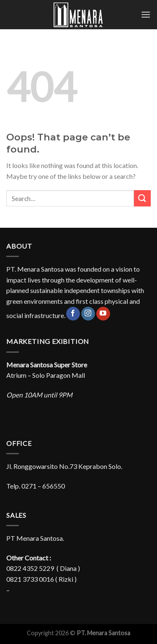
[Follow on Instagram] (88, 314)
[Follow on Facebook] (73, 314)
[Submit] (142, 198)
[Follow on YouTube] (103, 314)
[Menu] (146, 14)
